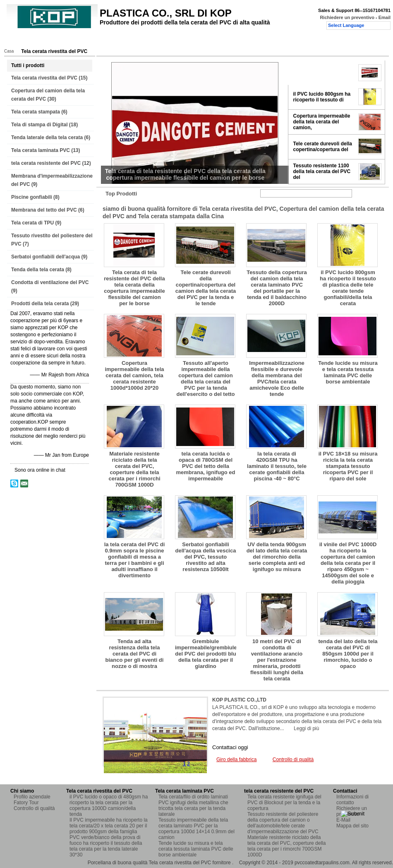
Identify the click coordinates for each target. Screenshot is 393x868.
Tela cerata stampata (36, 112)
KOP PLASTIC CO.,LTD (239, 700)
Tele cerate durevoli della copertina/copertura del (323, 147)
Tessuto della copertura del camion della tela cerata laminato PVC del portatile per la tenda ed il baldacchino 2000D (277, 288)
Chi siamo (78, 40)
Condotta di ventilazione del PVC (50, 282)
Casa (20, 40)
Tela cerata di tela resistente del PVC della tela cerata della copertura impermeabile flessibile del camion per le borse (134, 288)
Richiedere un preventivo (347, 17)
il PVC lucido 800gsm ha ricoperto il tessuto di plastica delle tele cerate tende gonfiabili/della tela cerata (348, 288)
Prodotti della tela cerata (40, 304)
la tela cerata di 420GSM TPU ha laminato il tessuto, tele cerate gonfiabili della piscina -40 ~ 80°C (277, 466)
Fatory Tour (115, 40)
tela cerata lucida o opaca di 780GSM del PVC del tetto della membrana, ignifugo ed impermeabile (205, 466)
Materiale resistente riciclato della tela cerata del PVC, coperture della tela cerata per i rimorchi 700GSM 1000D (135, 469)
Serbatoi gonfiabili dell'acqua (46, 257)
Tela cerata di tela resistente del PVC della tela (321, 72)
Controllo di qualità (160, 40)
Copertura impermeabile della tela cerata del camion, (322, 122)
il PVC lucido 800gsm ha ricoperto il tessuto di (322, 97)
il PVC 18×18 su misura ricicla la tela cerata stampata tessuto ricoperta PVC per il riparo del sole (348, 466)
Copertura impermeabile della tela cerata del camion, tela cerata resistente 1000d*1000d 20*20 (134, 375)
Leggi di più (306, 728)
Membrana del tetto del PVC (44, 210)
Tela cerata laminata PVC (41, 150)
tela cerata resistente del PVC (46, 163)
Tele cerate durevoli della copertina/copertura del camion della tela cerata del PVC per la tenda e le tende (206, 288)
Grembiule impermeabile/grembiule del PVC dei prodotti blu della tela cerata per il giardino (206, 654)
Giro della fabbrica (236, 759)
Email (385, 17)
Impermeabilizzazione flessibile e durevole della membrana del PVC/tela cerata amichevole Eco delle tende (277, 379)
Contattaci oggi (230, 747)
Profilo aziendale (32, 797)
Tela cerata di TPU (32, 223)
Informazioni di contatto (352, 800)
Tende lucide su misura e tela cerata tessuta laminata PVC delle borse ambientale (348, 372)
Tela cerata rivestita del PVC (44, 78)
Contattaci (204, 40)
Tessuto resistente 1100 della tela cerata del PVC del (322, 171)
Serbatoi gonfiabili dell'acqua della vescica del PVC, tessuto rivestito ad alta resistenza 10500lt (206, 557)
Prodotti (47, 40)
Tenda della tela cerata (38, 270)
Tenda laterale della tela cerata (47, 137)
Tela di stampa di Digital (39, 125)
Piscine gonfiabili (32, 197)
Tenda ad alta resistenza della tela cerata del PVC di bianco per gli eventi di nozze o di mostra (135, 654)
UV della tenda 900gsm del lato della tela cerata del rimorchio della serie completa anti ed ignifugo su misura (277, 557)
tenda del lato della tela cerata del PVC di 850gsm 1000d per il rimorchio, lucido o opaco (348, 654)
